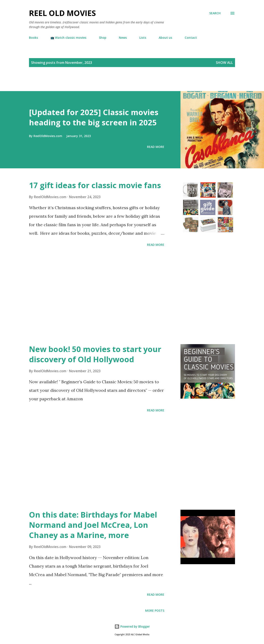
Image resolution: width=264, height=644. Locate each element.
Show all (224, 63)
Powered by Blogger (132, 626)
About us (165, 38)
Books (33, 38)
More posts (155, 610)
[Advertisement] (50, 84)
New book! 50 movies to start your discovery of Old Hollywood (95, 354)
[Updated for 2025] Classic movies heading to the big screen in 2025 (94, 117)
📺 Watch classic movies (68, 38)
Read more (156, 147)
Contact (191, 38)
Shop (103, 38)
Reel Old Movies (62, 13)
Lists (143, 38)
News (123, 38)
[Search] (215, 13)
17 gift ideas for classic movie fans (95, 185)
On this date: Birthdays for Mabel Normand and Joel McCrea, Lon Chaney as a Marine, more (93, 525)
